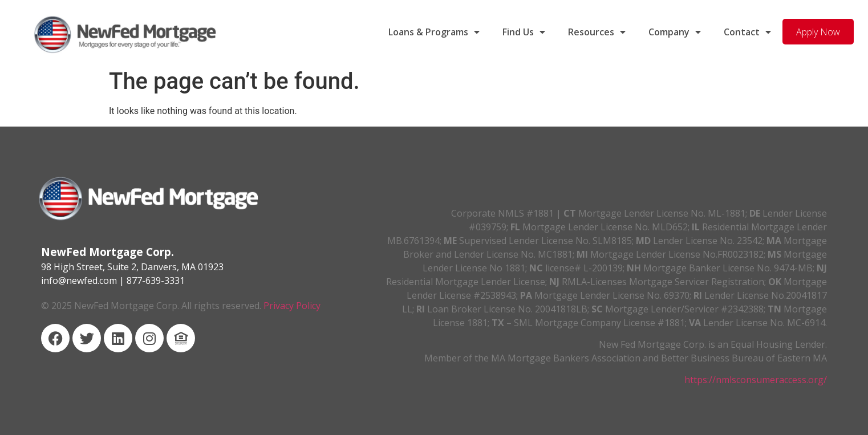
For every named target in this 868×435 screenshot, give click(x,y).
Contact (747, 32)
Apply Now (818, 32)
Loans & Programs (434, 32)
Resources (597, 32)
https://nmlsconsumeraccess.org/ (756, 380)
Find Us (524, 32)
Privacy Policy (292, 306)
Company (675, 32)
